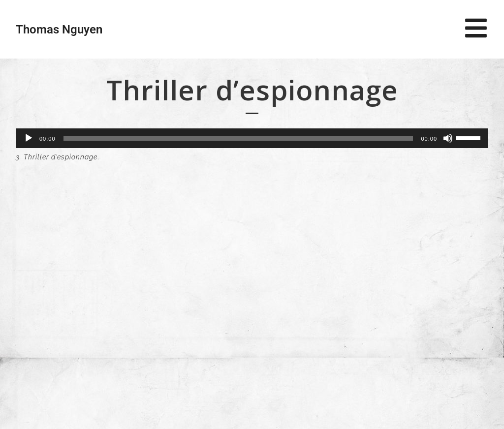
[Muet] (448, 138)
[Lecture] (29, 138)
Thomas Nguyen (59, 30)
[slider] (238, 138)
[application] (252, 138)
